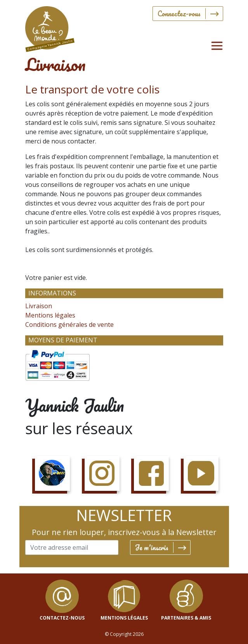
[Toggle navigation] (217, 46)
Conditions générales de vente (69, 325)
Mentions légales (50, 315)
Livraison (39, 306)
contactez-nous (62, 618)
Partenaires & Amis (186, 618)
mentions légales (124, 618)
